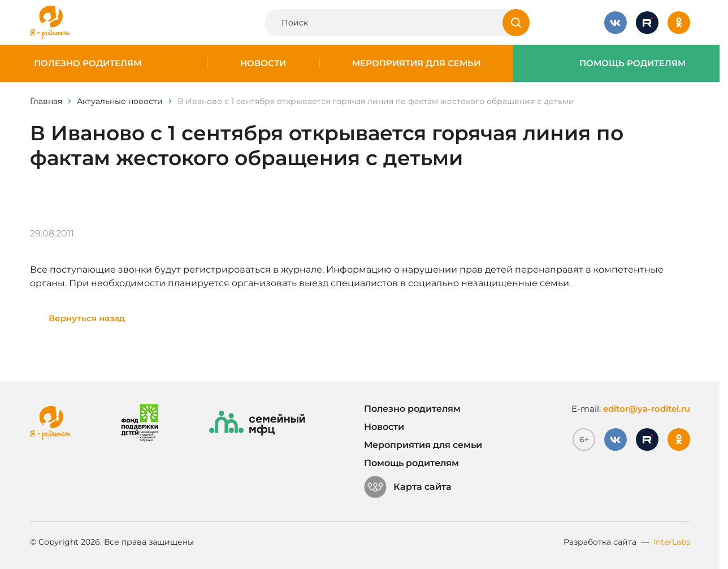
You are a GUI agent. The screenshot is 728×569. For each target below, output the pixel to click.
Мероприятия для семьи (416, 63)
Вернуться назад (87, 318)
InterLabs (672, 542)
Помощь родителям (632, 63)
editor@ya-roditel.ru (647, 409)
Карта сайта (408, 487)
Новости (263, 63)
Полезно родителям (88, 63)
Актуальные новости (120, 101)
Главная (46, 101)
